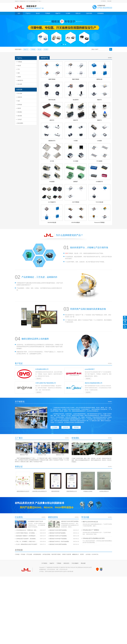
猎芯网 (82, 510)
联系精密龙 (101, 13)
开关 (18, 69)
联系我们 (76, 383)
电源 (18, 101)
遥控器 (19, 108)
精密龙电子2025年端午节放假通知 (58, 493)
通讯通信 (19, 112)
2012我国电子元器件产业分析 (24, 477)
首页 (19, 13)
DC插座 (68, 13)
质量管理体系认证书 (72, 447)
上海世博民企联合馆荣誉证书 (39, 447)
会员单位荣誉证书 (104, 447)
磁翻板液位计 (76, 510)
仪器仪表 (19, 97)
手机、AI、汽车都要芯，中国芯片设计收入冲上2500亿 (27, 495)
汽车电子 (19, 119)
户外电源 (17, 510)
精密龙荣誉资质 (55, 447)
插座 (18, 73)
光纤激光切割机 (46, 510)
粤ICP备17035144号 (71, 523)
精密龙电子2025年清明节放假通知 (58, 498)
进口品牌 (19, 84)
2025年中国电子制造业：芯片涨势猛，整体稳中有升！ (27, 487)
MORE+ (110, 58)
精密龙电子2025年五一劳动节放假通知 (59, 495)
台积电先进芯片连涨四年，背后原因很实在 (27, 493)
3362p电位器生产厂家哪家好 (91, 486)
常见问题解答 (75, 519)
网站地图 (109, 1)
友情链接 (19, 506)
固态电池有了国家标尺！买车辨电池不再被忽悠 (27, 490)
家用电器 (19, 105)
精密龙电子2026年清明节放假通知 (58, 477)
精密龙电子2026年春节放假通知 (57, 487)
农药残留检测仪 (37, 510)
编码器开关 (20, 80)
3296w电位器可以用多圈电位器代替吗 (94, 494)
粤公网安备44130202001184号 (84, 523)
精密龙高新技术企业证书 (23, 447)
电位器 (38, 13)
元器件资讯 (89, 13)
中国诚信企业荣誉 (88, 447)
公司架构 (55, 383)
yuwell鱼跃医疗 (90, 325)
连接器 (19, 77)
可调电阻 (48, 13)
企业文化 (66, 383)
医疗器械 (19, 93)
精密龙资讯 (66, 519)
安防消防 (19, 116)
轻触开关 (58, 13)
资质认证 (78, 13)
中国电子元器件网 (66, 510)
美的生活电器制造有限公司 (94, 339)
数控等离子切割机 (56, 510)
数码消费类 (20, 123)
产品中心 (28, 13)
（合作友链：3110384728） (92, 510)
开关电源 (23, 510)
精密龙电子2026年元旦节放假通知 (58, 490)
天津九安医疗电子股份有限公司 (46, 339)
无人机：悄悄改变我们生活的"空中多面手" (27, 498)
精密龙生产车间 (24, 411)
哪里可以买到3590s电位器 (90, 477)
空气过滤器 (29, 510)
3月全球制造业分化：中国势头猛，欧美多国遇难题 (27, 484)
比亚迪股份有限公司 (42, 325)
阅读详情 (18, 333)
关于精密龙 (103, 1)
